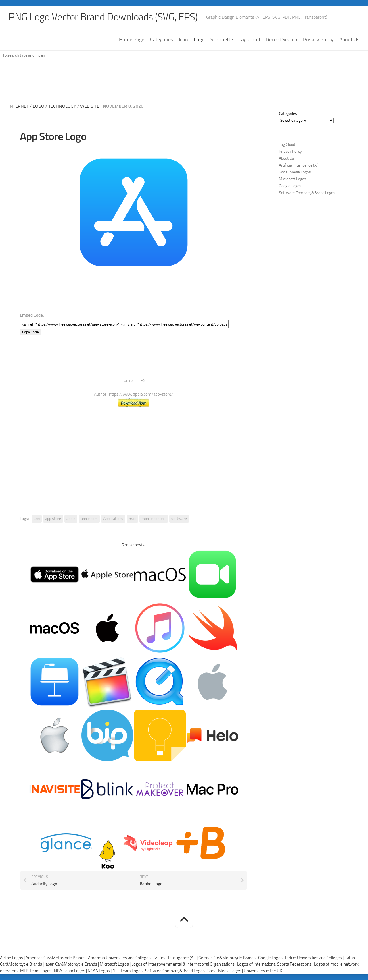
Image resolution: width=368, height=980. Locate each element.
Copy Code (30, 332)
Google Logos (290, 186)
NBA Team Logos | (71, 971)
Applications (113, 519)
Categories (162, 40)
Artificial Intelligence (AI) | (176, 958)
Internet (19, 106)
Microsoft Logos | (116, 964)
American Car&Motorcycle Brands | (57, 958)
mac (132, 519)
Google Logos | (272, 958)
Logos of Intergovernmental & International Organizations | (184, 964)
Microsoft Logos (293, 179)
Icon (183, 40)
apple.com (89, 519)
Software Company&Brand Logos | (176, 971)
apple (71, 519)
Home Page (132, 40)
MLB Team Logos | (37, 971)
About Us (349, 40)
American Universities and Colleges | (121, 958)
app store (53, 519)
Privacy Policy (318, 40)
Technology (62, 106)
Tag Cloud (249, 40)
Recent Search (282, 40)
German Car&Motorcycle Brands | (228, 958)
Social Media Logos (295, 172)
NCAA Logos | (100, 971)
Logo (199, 40)
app (37, 519)
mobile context (154, 519)
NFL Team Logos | (129, 971)
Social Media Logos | (226, 971)
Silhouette (222, 40)
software (179, 519)
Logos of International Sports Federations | (276, 964)
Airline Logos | (13, 958)
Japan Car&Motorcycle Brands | (72, 964)
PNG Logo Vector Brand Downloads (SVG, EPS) (105, 17)
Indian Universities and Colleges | (315, 958)
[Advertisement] (184, 80)
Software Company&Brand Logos (307, 193)
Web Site (90, 106)
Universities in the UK (263, 971)
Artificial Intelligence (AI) (299, 166)
